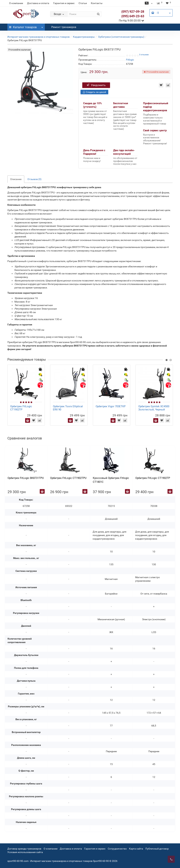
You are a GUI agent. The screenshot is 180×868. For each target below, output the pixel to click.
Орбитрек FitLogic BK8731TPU (26, 478)
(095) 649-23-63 (133, 16)
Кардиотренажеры (84, 37)
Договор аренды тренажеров (24, 849)
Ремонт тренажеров (64, 27)
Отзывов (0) (34, 179)
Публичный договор (157, 849)
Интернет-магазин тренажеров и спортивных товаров (38, 37)
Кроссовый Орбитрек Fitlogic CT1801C (111, 480)
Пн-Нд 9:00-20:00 (131, 21)
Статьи (83, 3)
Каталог (26, 26)
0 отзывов (144, 55)
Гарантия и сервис (64, 3)
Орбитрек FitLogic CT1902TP (21, 408)
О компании (16, 3)
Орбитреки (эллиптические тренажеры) (121, 37)
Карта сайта (136, 849)
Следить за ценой (94, 92)
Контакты (97, 3)
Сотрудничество (117, 849)
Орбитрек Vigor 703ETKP (111, 406)
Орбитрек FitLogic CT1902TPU (68, 478)
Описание (16, 179)
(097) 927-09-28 (133, 12)
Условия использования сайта (25, 852)
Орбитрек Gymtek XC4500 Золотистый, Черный (154, 408)
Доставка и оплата (38, 3)
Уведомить (96, 85)
